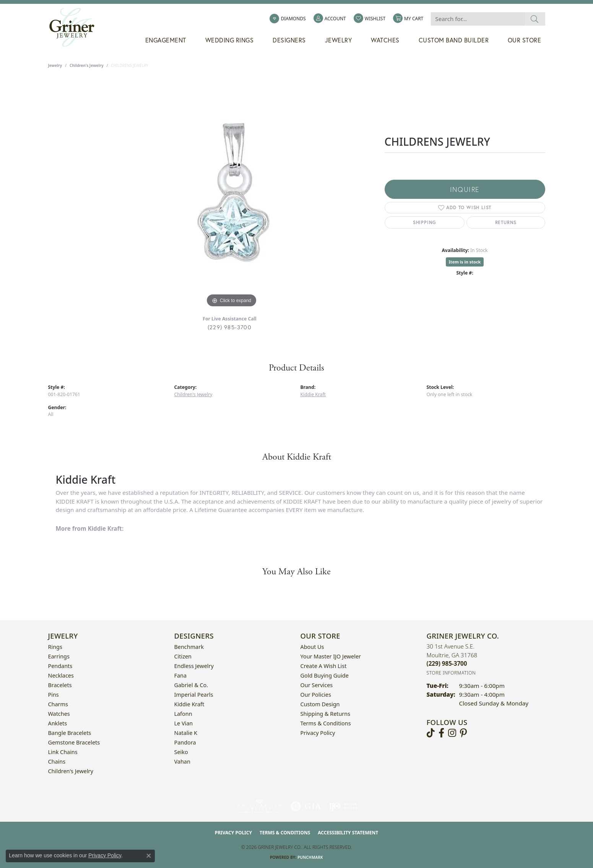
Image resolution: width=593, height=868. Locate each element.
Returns (506, 222)
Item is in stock (465, 262)
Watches (385, 40)
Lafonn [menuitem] (183, 714)
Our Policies (316, 695)
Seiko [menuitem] (181, 752)
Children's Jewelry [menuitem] (71, 771)
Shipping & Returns (326, 714)
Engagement (166, 40)
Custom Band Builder (454, 40)
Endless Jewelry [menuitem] (194, 666)
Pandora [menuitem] (185, 742)
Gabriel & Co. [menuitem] (191, 685)
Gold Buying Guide (325, 675)
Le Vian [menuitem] (184, 723)
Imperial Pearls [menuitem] (194, 695)
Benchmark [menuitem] (189, 647)
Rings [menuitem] (55, 647)
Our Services (317, 685)
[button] (330, 19)
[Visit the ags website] (259, 806)
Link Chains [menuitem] (63, 752)
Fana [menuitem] (181, 675)
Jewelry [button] (339, 40)
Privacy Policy (318, 733)
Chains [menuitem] (57, 762)
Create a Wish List (324, 666)
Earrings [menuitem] (59, 656)
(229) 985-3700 (230, 327)
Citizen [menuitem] (183, 656)
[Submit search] (535, 19)
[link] (288, 19)
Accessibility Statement (348, 833)
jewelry (55, 65)
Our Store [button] (525, 40)
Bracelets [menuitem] (60, 685)
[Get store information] (451, 673)
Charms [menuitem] (58, 704)
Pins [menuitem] (54, 695)
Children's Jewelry (87, 65)
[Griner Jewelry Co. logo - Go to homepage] (76, 28)
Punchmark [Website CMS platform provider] (310, 857)
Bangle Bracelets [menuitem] (70, 733)
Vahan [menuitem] (182, 762)
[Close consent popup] (149, 856)
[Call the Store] (447, 663)
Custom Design (320, 704)
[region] (232, 195)
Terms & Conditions (326, 723)
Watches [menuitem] (59, 714)
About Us (312, 647)
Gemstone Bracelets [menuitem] (74, 742)
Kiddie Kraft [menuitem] (189, 704)
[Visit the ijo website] (343, 806)
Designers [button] (289, 40)
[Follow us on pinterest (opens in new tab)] (463, 733)
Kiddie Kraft (313, 394)
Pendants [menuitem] (60, 666)
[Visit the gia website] (306, 806)
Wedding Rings (230, 40)
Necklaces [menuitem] (61, 675)
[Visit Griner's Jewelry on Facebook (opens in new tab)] (441, 733)
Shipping (425, 222)
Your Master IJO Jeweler (331, 656)
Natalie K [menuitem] (186, 733)
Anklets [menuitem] (58, 723)
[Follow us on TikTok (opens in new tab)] (431, 733)
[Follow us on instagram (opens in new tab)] (452, 733)
